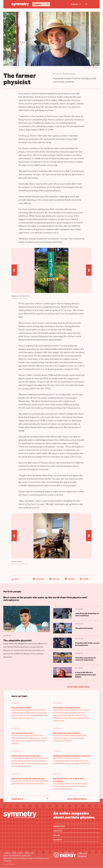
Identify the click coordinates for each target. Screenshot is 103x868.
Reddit (84, 579)
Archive (58, 839)
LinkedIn (70, 579)
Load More (17, 799)
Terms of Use (9, 864)
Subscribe (59, 826)
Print (17, 579)
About (57, 835)
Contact (58, 830)
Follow (74, 4)
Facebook (39, 579)
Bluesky (55, 579)
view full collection (78, 687)
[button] (14, 270)
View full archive (77, 799)
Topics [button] (42, 4)
